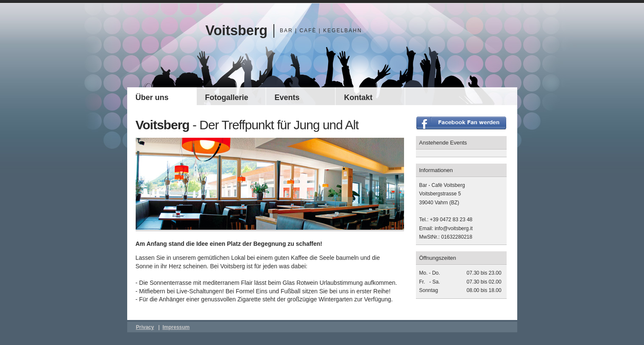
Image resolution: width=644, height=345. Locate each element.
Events (287, 97)
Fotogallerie (227, 97)
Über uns (152, 97)
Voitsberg (237, 31)
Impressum (176, 327)
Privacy (145, 327)
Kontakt (358, 97)
